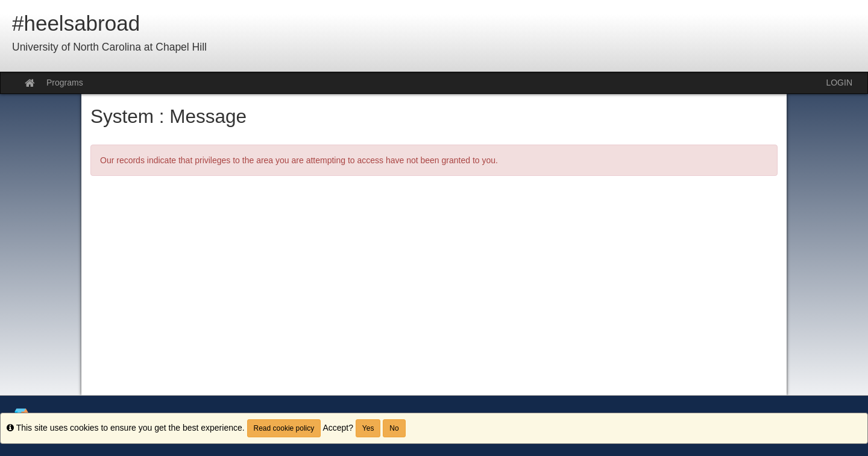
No (394, 428)
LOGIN (839, 83)
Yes (368, 428)
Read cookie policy (284, 428)
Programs (65, 83)
